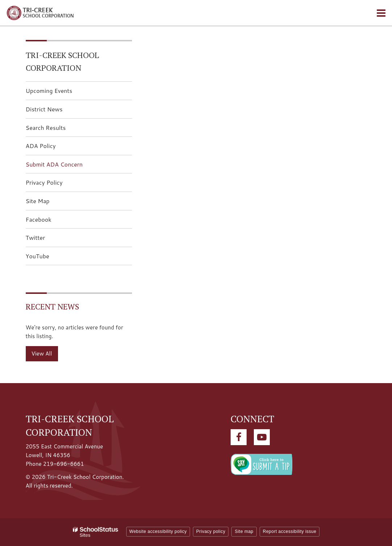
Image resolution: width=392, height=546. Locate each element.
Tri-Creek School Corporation (62, 61)
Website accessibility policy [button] (158, 531)
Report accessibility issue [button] (290, 531)
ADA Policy (41, 146)
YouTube (49, 258)
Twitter (47, 240)
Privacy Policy (44, 182)
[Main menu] (381, 13)
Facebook (50, 221)
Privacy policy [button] (211, 531)
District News (44, 109)
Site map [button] (244, 531)
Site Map (38, 201)
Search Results (46, 128)
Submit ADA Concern (54, 164)
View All (42, 354)
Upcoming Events (49, 91)
